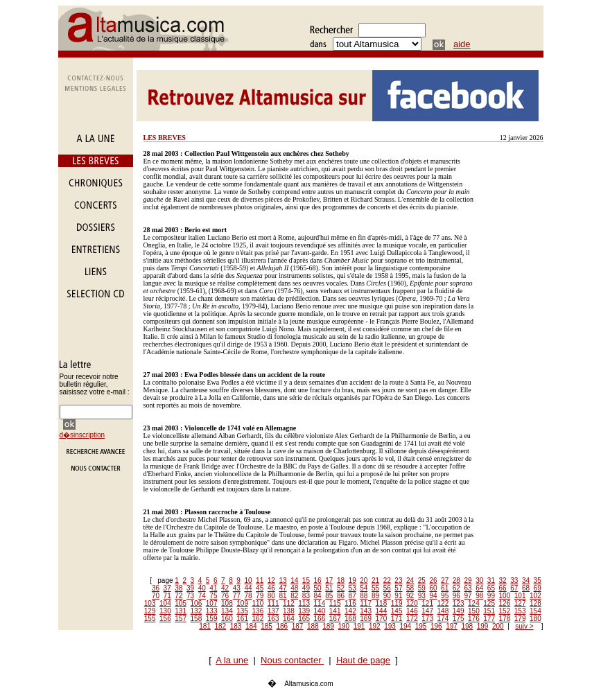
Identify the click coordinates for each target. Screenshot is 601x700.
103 (150, 603)
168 (350, 619)
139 (304, 611)
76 (225, 596)
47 (282, 588)
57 (398, 588)
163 (273, 619)
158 (197, 619)
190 (344, 626)
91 (398, 596)
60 (433, 588)
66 (503, 588)
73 (190, 596)
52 (341, 588)
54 (364, 588)
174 (443, 619)
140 (320, 611)
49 (306, 588)
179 (520, 619)
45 (260, 588)
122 (443, 603)
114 (320, 603)
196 (436, 626)
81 (282, 596)
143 (366, 611)
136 (258, 611)
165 (304, 619)
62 (456, 588)
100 (505, 596)
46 (271, 588)
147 (427, 611)
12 (271, 580)
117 (366, 603)
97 (468, 596)
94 (433, 596)
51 (329, 588)
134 (227, 611)
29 (468, 580)
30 (479, 580)
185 (267, 626)
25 (422, 580)
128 (535, 603)
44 (248, 588)
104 (165, 603)
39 (190, 588)
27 (445, 580)
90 (387, 596)
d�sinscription (82, 435)
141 (335, 611)
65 (491, 588)
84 (318, 596)
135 (242, 611)
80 (271, 596)
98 (479, 596)
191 (359, 626)
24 (410, 580)
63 (468, 588)
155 (150, 619)
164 (289, 619)
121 (427, 603)
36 (156, 588)
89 (375, 596)
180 (535, 619)
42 (225, 588)
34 (526, 580)
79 (260, 596)
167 (335, 619)
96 (456, 596)
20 (364, 580)
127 (520, 603)
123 (459, 603)
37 (167, 588)
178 (505, 619)
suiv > (524, 626)
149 (459, 611)
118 (382, 603)
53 (352, 588)
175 (459, 619)
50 (318, 588)
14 (294, 580)
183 (236, 626)
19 (352, 580)
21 (375, 580)
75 (213, 596)
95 (445, 596)
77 (237, 596)
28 (456, 580)
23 (398, 580)
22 (387, 580)
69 (538, 588)
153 (520, 611)
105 (181, 603)
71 (167, 596)
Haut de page (363, 660)
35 (538, 580)
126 (505, 603)
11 (260, 580)
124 (474, 603)
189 (328, 626)
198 (468, 626)
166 (320, 619)
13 (282, 580)
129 (150, 611)
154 (535, 611)
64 (479, 588)
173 (427, 619)
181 (205, 626)
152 (505, 611)
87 (352, 596)
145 (397, 611)
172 (412, 619)
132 (197, 611)
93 (422, 596)
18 (341, 580)
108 (227, 603)
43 (237, 588)
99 (491, 596)
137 (273, 611)
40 (202, 588)
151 (489, 611)
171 (397, 619)
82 (294, 596)
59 (422, 588)
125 (489, 603)
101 (520, 596)
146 (412, 611)
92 (410, 596)
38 (178, 588)
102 (535, 596)
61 (445, 588)
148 (443, 611)
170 (382, 619)
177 (489, 619)
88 (364, 596)
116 (350, 603)
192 (375, 626)
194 (406, 626)
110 (258, 603)
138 (289, 611)
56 (387, 588)
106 (197, 603)
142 (350, 611)
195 (421, 626)
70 (156, 596)
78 (248, 596)
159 (212, 619)
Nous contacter (292, 660)
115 (335, 603)
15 (306, 580)
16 (318, 580)
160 (227, 619)
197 (452, 626)
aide (462, 44)
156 (165, 619)
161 (242, 619)
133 (212, 611)
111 (273, 603)
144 (382, 611)
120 (412, 603)
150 (474, 611)
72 (178, 596)
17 (329, 580)
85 (329, 596)
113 (304, 603)
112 (289, 603)
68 (526, 588)
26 (433, 580)
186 (282, 626)
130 (165, 611)
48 (294, 588)
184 (251, 626)
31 (491, 580)
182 (221, 626)
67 (514, 588)
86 (341, 596)
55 (375, 588)
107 (212, 603)
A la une (232, 660)
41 (213, 588)
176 (474, 619)
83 (306, 596)
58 (410, 588)
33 (514, 580)
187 (298, 626)
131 (181, 611)
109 (242, 603)
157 (181, 619)
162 (258, 619)
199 (483, 626)
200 (498, 626)
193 (390, 626)
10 (248, 580)
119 (397, 603)
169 (366, 619)
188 (313, 626)
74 (202, 596)
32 (503, 580)
